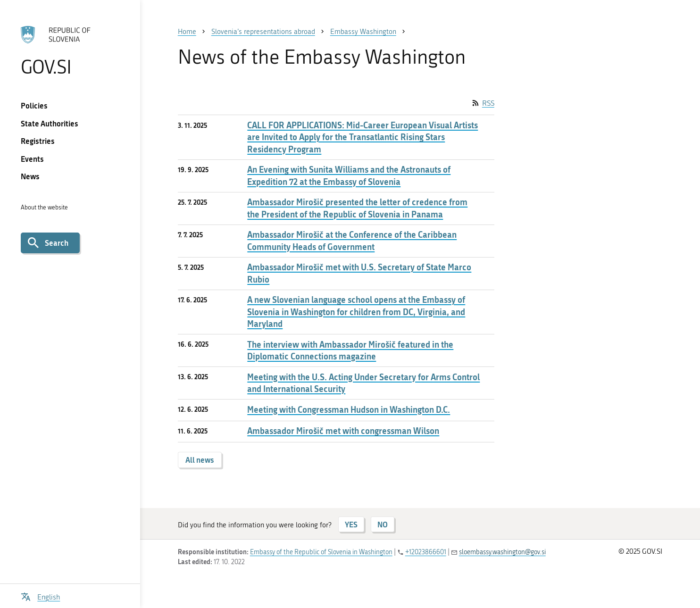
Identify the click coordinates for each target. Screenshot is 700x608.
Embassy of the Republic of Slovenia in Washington (321, 552)
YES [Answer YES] (351, 524)
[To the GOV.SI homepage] (70, 50)
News (30, 176)
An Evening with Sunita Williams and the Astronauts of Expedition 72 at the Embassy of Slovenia (349, 175)
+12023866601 (426, 552)
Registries (38, 141)
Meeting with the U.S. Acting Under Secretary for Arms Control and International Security (363, 383)
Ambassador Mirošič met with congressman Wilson (343, 431)
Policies (34, 105)
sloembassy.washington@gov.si (502, 552)
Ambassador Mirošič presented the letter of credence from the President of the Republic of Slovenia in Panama (357, 208)
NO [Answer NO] (383, 524)
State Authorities (50, 123)
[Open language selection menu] (40, 596)
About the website (44, 207)
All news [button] (200, 460)
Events (32, 159)
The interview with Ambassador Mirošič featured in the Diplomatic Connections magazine (350, 350)
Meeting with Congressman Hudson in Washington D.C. (349, 410)
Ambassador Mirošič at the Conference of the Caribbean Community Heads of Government (352, 241)
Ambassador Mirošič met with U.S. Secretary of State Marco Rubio (359, 273)
